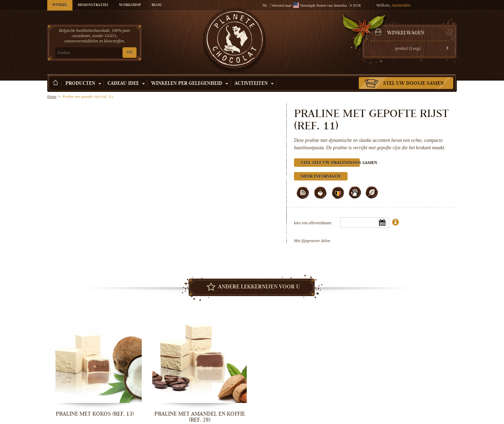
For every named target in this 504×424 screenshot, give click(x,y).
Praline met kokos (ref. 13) (95, 414)
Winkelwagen (406, 33)
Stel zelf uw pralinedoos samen (330, 163)
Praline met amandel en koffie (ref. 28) (200, 417)
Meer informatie (321, 177)
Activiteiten (254, 84)
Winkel (60, 5)
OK (130, 53)
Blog (156, 5)
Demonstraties (93, 5)
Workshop (130, 5)
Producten (83, 84)
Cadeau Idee (126, 84)
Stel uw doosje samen (414, 84)
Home (52, 96)
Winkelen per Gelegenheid (190, 84)
